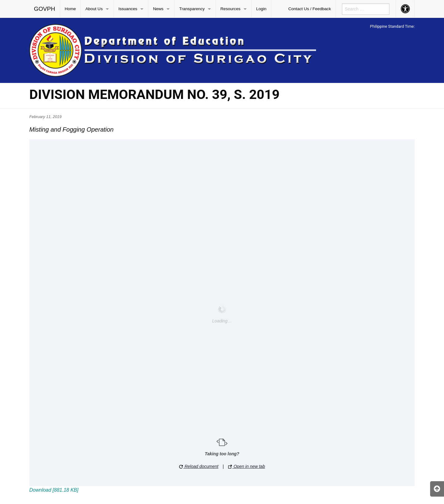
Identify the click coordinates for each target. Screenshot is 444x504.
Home (70, 9)
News (158, 9)
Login (261, 9)
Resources (230, 9)
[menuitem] (45, 9)
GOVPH (45, 9)
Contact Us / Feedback (310, 9)
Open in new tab (247, 466)
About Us (94, 9)
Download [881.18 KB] (54, 490)
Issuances (128, 9)
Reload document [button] (199, 466)
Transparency (192, 9)
